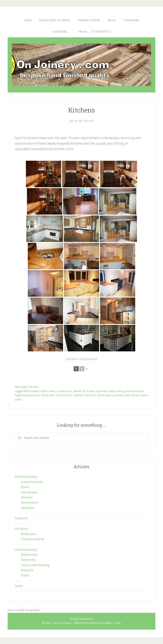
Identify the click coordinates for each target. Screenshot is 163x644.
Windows (27, 508)
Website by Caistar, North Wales (93, 623)
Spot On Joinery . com (81, 65)
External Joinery (26, 477)
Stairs (25, 575)
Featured (21, 518)
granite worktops (134, 391)
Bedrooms (29, 560)
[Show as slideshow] (81, 359)
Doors (25, 487)
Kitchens (82, 110)
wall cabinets (132, 395)
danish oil (79, 391)
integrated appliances (27, 395)
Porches (27, 497)
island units (48, 395)
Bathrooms (29, 555)
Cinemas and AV (33, 539)
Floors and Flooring (35, 565)
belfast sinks (48, 391)
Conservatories (32, 482)
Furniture (21, 529)
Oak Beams (29, 492)
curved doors (64, 391)
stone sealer (104, 395)
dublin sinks (115, 391)
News (19, 586)
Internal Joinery (26, 550)
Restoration (30, 503)
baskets (35, 391)
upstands (118, 395)
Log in (117, 623)
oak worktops (64, 395)
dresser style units (97, 391)
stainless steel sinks (85, 395)
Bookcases (29, 534)
